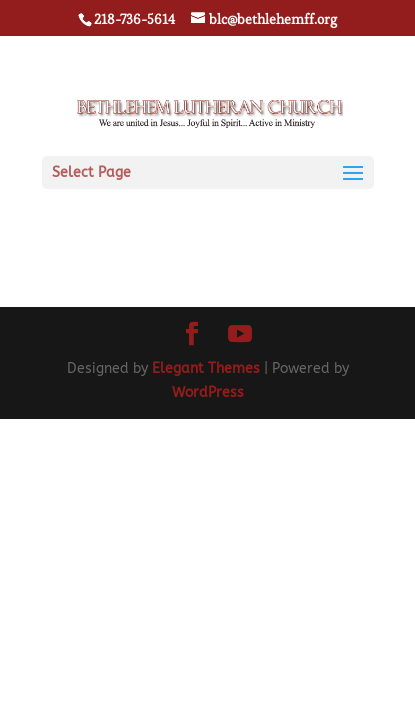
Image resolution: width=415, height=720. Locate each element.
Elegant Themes (206, 368)
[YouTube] (240, 335)
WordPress (208, 392)
